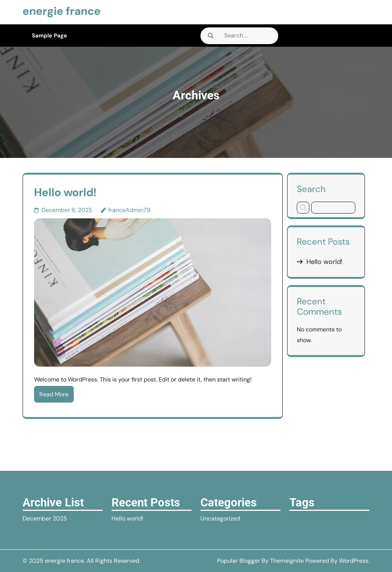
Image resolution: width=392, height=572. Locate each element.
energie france (62, 11)
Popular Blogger (239, 561)
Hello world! (65, 192)
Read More (54, 394)
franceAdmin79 (129, 210)
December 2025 (45, 518)
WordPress (354, 561)
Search (311, 189)
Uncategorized (220, 518)
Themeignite (287, 561)
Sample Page (49, 36)
